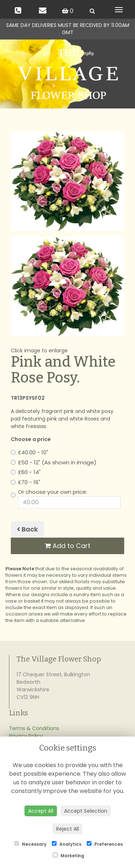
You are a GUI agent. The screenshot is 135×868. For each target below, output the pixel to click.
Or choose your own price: (66, 498)
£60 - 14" (26, 472)
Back (27, 529)
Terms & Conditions (34, 728)
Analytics (67, 844)
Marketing (69, 856)
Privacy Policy (26, 736)
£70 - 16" (26, 482)
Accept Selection (86, 811)
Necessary (30, 844)
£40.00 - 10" (30, 452)
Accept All (41, 811)
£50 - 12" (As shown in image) (54, 462)
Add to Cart (67, 546)
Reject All (67, 829)
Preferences (105, 844)
